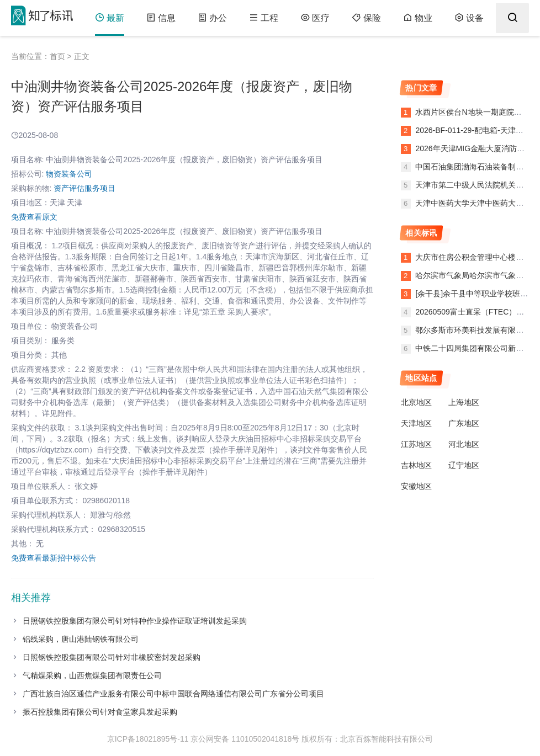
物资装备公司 (69, 174)
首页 (57, 56)
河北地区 (464, 444)
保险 (366, 18)
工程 (264, 18)
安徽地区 (416, 486)
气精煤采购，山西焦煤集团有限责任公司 (92, 675)
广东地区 (464, 423)
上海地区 (464, 402)
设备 (469, 18)
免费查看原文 (34, 217)
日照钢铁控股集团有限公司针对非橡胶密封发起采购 (112, 657)
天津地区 (416, 423)
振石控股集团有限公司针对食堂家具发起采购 (100, 712)
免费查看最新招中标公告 (54, 558)
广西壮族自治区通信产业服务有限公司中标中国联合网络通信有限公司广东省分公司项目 (173, 694)
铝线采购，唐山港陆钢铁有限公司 (81, 639)
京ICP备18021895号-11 (148, 739)
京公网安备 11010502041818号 (245, 739)
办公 (212, 18)
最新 (110, 18)
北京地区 (416, 402)
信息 (161, 18)
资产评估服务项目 (84, 188)
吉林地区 (416, 465)
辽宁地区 (464, 465)
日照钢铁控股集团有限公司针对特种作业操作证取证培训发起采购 (135, 621)
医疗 (315, 18)
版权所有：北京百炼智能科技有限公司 (367, 739)
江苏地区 (416, 444)
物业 (418, 18)
